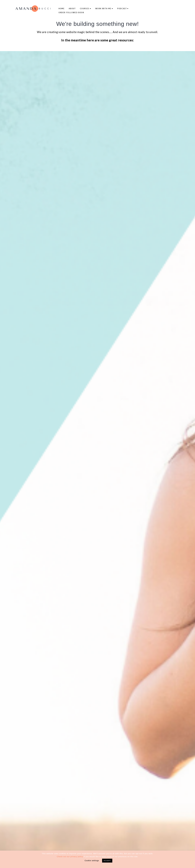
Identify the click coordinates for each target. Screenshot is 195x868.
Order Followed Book (71, 13)
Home (62, 9)
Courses (85, 9)
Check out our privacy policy (70, 857)
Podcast (122, 9)
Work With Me (103, 9)
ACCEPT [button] (107, 861)
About (72, 9)
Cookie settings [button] (92, 860)
